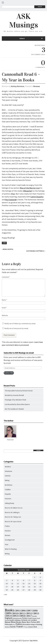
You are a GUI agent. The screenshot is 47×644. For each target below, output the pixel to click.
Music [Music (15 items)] (24, 622)
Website (5, 315)
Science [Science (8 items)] (7, 627)
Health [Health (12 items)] (12, 620)
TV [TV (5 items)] (24, 627)
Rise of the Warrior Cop (30, 188)
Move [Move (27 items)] (13, 622)
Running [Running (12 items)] (39, 624)
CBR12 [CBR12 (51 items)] (29, 613)
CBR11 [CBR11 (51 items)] (22, 613)
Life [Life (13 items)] (29, 620)
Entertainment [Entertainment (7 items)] (17, 618)
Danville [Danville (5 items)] (34, 616)
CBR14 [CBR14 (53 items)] (8, 616)
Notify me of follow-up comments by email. (20, 324)
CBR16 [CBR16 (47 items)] (22, 616)
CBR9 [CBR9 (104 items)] (8, 613)
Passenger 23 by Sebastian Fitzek (15, 400)
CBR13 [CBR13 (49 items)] (36, 613)
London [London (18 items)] (34, 620)
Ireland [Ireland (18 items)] (24, 620)
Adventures (8, 471)
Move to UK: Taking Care (13, 517)
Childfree (8, 490)
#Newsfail (28, 191)
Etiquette (8, 494)
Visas (6, 544)
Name (4, 300)
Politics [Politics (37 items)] (19, 624)
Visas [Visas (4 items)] (27, 627)
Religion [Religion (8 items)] (33, 624)
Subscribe (9, 373)
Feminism (8, 499)
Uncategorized (10, 540)
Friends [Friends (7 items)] (34, 618)
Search (40, 7)
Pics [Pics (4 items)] (14, 625)
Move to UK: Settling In (12, 512)
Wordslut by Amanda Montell (14, 395)
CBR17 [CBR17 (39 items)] (29, 616)
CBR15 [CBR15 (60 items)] (15, 616)
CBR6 (4, 243)
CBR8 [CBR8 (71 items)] (35, 611)
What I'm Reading (11, 549)
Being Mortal (8, 249)
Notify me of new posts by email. (17, 328)
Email (4, 308)
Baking (7, 480)
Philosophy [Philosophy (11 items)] (9, 624)
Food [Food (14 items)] (30, 618)
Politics (7, 526)
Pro (13, 194)
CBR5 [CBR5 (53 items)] (17, 611)
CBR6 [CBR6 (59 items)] (23, 610)
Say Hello (34, 640)
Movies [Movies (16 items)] (19, 622)
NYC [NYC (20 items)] (38, 622)
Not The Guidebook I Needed (14, 409)
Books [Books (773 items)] (9, 610)
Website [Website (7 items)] (31, 627)
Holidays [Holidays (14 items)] (18, 620)
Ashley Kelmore (18, 86)
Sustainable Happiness (35, 251)
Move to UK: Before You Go (14, 508)
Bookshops (9, 485)
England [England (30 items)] (8, 618)
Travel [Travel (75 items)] (19, 627)
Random (8, 531)
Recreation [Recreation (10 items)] (27, 624)
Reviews (37, 86)
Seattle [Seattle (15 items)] (13, 627)
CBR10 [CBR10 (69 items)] (15, 613)
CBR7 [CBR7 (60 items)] (29, 610)
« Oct (5, 595)
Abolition (8, 467)
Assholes (8, 476)
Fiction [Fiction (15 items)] (25, 618)
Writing (7, 554)
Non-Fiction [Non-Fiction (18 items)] (32, 622)
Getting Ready (9, 503)
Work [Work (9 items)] (35, 627)
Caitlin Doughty (37, 197)
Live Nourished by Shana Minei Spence (17, 404)
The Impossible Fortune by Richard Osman (19, 391)
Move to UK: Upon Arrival (13, 522)
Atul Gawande (11, 200)
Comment (6, 277)
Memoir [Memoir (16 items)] (8, 622)
